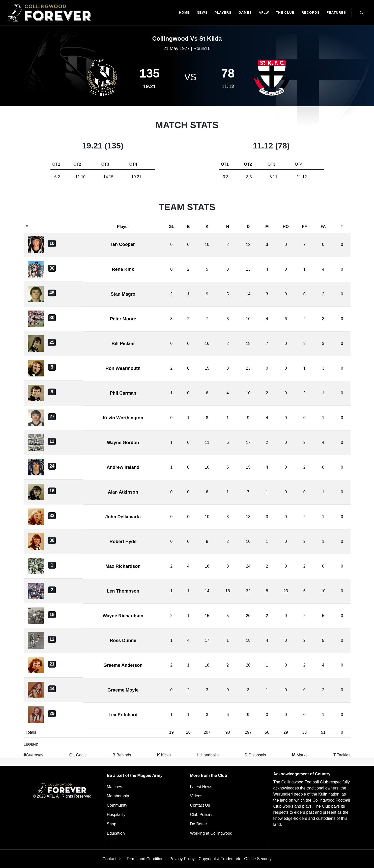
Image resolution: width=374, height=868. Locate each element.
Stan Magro (123, 294)
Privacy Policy (182, 859)
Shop (112, 824)
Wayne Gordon (123, 443)
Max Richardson (123, 566)
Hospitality (116, 815)
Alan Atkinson (123, 492)
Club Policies (202, 815)
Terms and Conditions (146, 859)
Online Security (258, 859)
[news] (202, 13)
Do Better (199, 824)
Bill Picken (123, 344)
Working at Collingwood (211, 833)
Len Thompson (123, 591)
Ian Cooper (123, 244)
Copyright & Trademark (220, 859)
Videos (196, 796)
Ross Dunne (123, 641)
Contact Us (200, 805)
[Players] (223, 13)
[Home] (184, 13)
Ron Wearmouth (123, 368)
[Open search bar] (362, 13)
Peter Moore (123, 319)
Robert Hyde (123, 542)
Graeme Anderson (123, 665)
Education (116, 833)
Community (117, 805)
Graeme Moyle (123, 690)
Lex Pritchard (123, 715)
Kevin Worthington (123, 418)
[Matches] (245, 13)
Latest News (201, 787)
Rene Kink (123, 269)
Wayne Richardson (123, 616)
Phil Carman (123, 393)
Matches (114, 787)
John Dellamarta (123, 517)
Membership (118, 796)
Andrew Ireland (123, 467)
